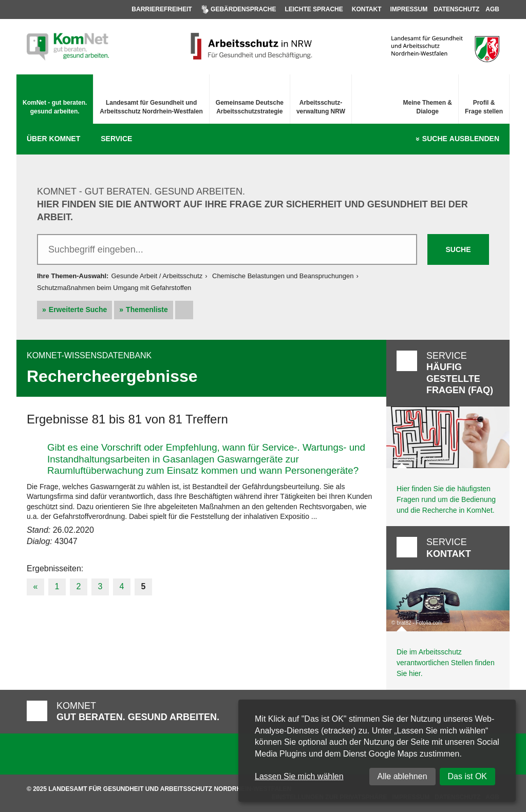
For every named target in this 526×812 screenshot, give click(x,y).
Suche (461, 139)
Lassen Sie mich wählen (299, 776)
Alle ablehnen (402, 776)
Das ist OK (467, 776)
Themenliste (147, 310)
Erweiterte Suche (78, 310)
